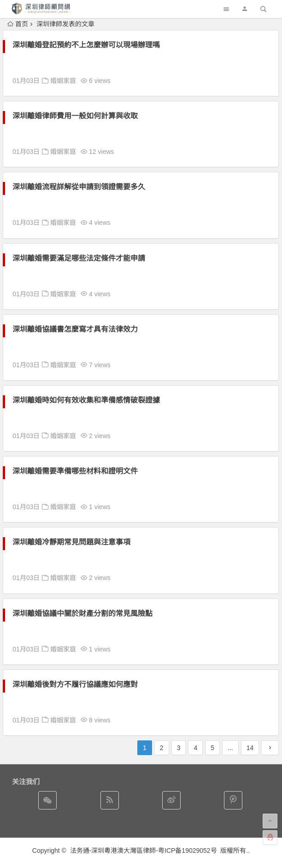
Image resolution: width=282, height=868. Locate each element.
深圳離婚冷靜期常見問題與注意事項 (71, 542)
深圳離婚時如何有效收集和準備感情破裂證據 (86, 400)
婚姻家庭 (63, 81)
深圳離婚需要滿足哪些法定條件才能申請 (79, 258)
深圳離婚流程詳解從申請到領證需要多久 (79, 187)
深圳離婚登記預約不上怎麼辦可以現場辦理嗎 (86, 45)
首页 (18, 24)
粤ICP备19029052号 (188, 850)
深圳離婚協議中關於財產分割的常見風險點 (82, 613)
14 (250, 748)
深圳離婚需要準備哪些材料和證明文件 (75, 471)
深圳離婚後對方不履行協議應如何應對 (75, 684)
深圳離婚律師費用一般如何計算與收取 (75, 116)
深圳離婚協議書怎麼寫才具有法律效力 (75, 329)
